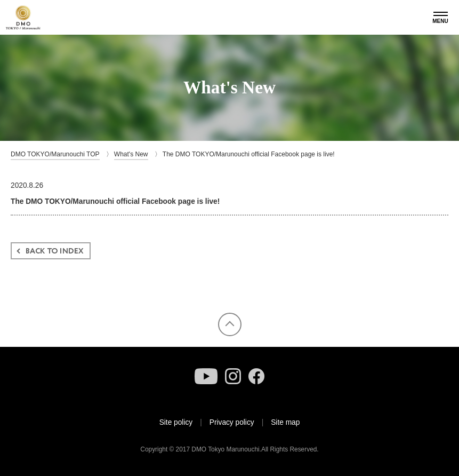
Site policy (176, 422)
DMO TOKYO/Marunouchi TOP (55, 154)
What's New (131, 154)
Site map (285, 422)
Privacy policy (232, 422)
